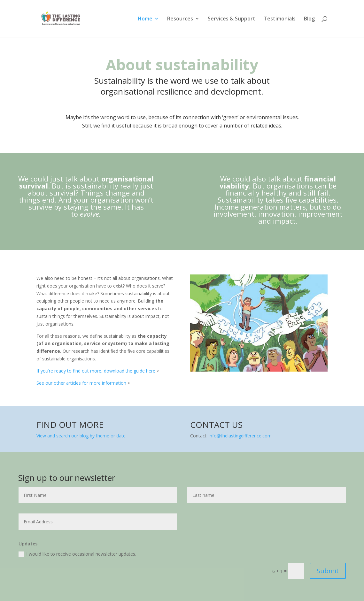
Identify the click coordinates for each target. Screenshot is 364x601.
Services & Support (232, 19)
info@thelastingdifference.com (240, 436)
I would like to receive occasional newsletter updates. (77, 554)
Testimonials (280, 19)
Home (145, 19)
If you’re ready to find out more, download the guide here (96, 371)
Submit (328, 571)
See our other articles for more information (81, 383)
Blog (309, 19)
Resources (180, 19)
